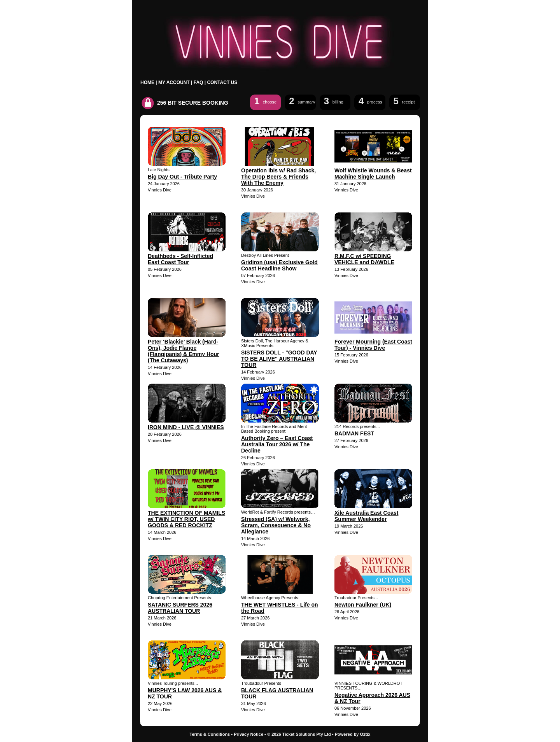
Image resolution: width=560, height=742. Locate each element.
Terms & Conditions (210, 734)
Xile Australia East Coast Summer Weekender (366, 516)
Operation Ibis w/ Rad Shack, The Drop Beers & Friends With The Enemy (278, 177)
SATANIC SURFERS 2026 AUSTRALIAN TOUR (180, 608)
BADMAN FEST (354, 433)
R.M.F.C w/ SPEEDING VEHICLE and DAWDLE (364, 259)
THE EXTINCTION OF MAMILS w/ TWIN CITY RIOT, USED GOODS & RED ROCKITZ (186, 519)
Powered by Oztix (353, 734)
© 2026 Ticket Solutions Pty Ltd (299, 734)
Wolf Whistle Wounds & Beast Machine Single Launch (373, 174)
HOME (147, 82)
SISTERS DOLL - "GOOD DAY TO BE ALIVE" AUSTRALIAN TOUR (279, 359)
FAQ (199, 82)
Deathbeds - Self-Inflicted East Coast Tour (180, 259)
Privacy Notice (248, 734)
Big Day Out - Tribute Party (182, 177)
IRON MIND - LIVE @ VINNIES (186, 427)
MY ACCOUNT (174, 82)
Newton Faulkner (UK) (363, 605)
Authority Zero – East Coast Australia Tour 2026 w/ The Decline (277, 444)
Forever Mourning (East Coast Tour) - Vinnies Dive (373, 345)
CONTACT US (222, 82)
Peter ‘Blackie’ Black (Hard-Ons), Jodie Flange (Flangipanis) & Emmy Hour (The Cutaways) (184, 351)
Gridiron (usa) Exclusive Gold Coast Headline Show (279, 265)
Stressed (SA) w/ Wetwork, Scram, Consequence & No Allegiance (276, 525)
